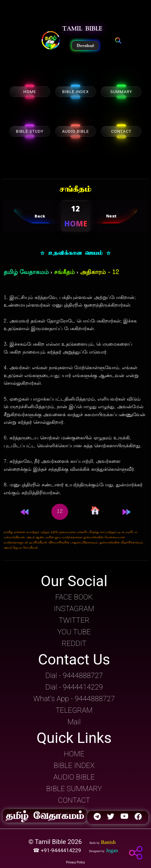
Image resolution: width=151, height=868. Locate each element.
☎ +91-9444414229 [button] (58, 850)
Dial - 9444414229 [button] (74, 687)
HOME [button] (74, 754)
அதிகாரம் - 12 (99, 273)
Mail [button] (74, 722)
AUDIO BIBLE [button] (74, 777)
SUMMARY (121, 92)
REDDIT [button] (74, 643)
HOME (30, 92)
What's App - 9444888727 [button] (74, 699)
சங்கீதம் (64, 273)
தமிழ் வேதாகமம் (26, 273)
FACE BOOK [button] (74, 597)
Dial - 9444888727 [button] (74, 675)
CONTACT (121, 131)
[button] (51, 41)
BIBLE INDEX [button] (74, 765)
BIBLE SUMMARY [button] (74, 789)
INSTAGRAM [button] (74, 609)
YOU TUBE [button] (74, 632)
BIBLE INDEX (75, 92)
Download (85, 45)
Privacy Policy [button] (75, 862)
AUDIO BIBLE (75, 131)
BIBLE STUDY (30, 131)
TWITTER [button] (74, 620)
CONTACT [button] (74, 800)
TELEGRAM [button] (74, 710)
